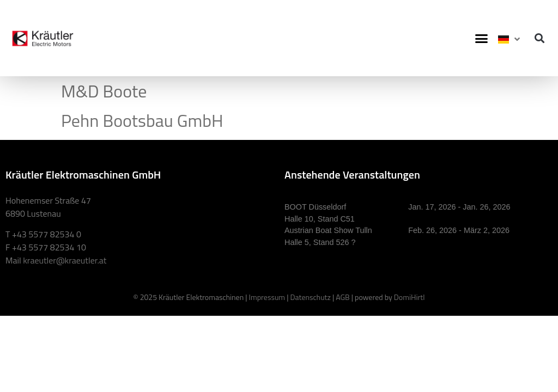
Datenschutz (310, 297)
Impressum (267, 297)
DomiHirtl (410, 297)
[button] (482, 38)
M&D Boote (104, 91)
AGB (342, 297)
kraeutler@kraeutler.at (65, 260)
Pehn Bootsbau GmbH (142, 120)
